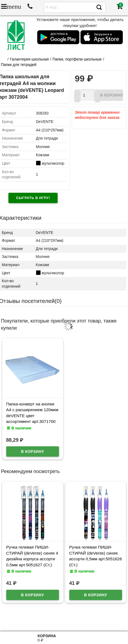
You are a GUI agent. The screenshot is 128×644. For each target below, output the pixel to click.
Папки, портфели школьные (77, 59)
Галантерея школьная (29, 59)
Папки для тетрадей (19, 65)
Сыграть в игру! (33, 198)
